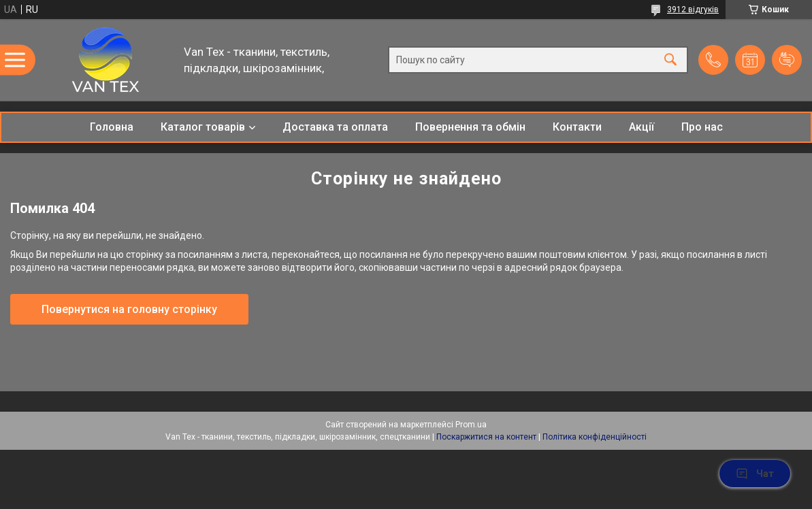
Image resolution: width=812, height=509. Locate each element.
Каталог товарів (203, 127)
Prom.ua (471, 425)
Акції (642, 127)
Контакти (577, 127)
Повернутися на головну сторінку (129, 309)
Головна (112, 127)
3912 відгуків (693, 10)
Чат (755, 474)
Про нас (702, 127)
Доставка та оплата (335, 127)
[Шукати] (670, 60)
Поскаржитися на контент (486, 437)
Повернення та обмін (470, 127)
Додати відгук (787, 60)
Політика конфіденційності (595, 437)
